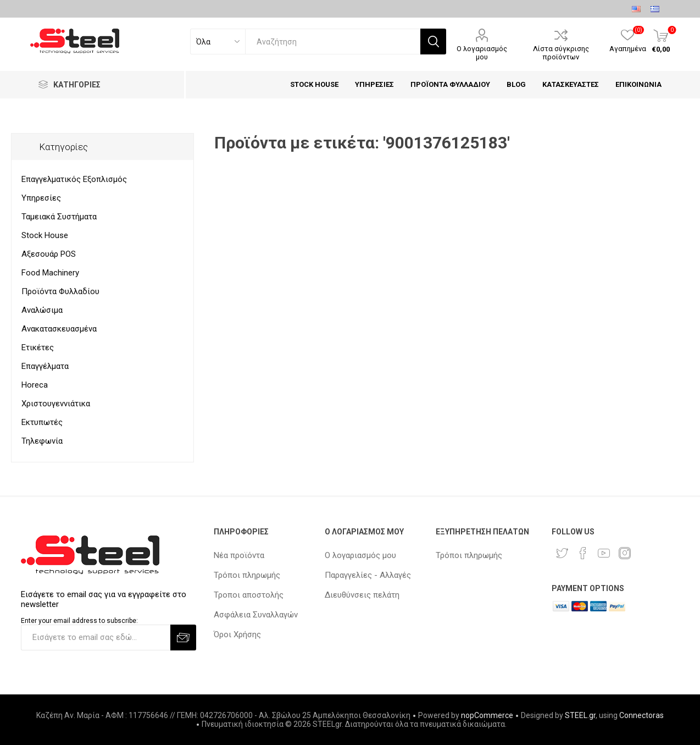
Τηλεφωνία (42, 441)
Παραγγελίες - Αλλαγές (368, 575)
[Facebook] (583, 553)
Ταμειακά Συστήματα (59, 217)
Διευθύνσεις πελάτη (362, 595)
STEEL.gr (580, 715)
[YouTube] (604, 553)
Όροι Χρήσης (237, 634)
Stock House (45, 235)
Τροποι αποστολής (249, 595)
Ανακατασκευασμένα (59, 329)
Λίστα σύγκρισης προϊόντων (561, 53)
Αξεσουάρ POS (49, 254)
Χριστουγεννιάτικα (56, 404)
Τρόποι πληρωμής (247, 575)
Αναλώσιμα (42, 310)
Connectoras (641, 715)
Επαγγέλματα (45, 366)
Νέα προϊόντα (239, 555)
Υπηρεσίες (41, 198)
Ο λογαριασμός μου (482, 53)
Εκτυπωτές (42, 422)
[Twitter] (562, 553)
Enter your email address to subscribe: (79, 621)
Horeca (35, 385)
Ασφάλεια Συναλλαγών (256, 615)
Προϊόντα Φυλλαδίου (60, 291)
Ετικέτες (38, 347)
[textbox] (333, 42)
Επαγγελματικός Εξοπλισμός (74, 179)
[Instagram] (625, 553)
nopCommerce (487, 715)
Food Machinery (50, 273)
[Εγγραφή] (96, 638)
